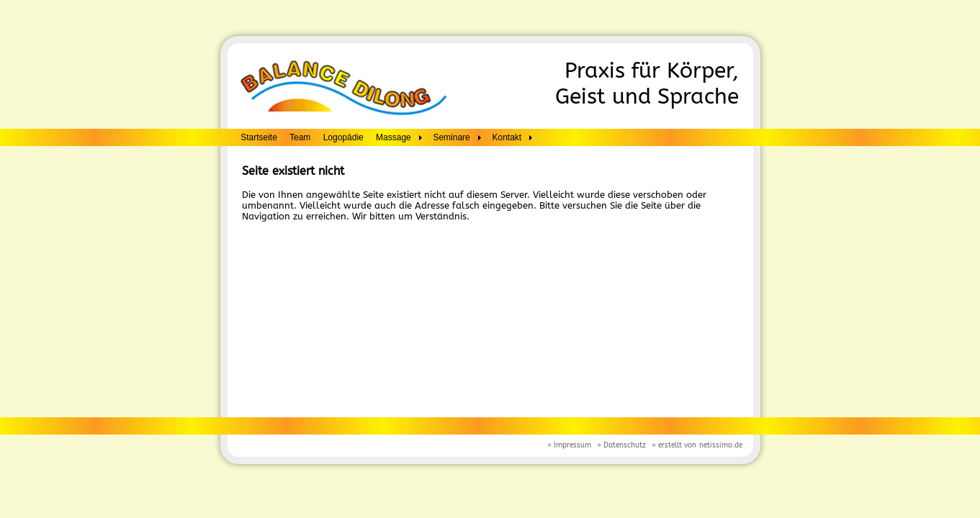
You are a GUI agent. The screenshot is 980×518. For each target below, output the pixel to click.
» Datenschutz (621, 445)
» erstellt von (674, 445)
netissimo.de (721, 445)
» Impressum (569, 445)
